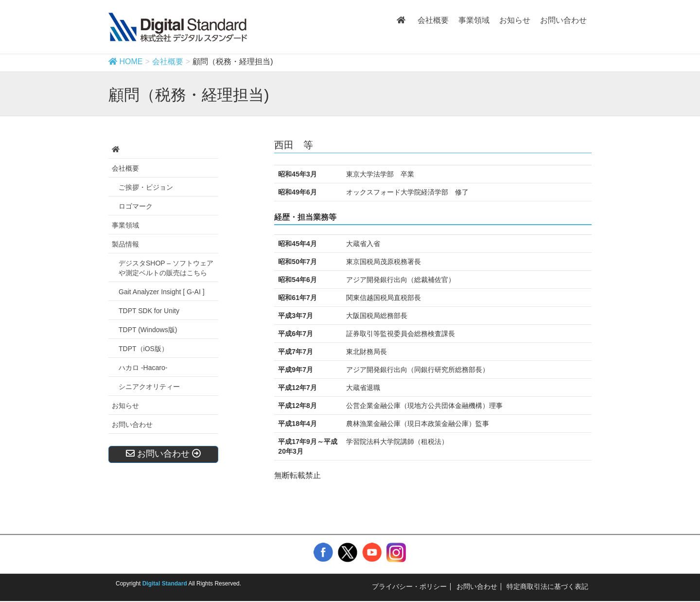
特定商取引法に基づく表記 (547, 586)
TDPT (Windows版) (148, 330)
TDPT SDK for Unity (149, 311)
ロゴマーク (136, 206)
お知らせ (125, 406)
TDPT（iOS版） (143, 349)
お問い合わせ (132, 425)
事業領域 (125, 225)
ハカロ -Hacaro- (143, 368)
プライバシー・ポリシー (409, 586)
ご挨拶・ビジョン (146, 187)
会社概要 (125, 168)
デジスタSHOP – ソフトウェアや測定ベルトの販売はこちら (166, 268)
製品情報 (125, 244)
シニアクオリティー (149, 387)
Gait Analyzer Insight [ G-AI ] (162, 292)
